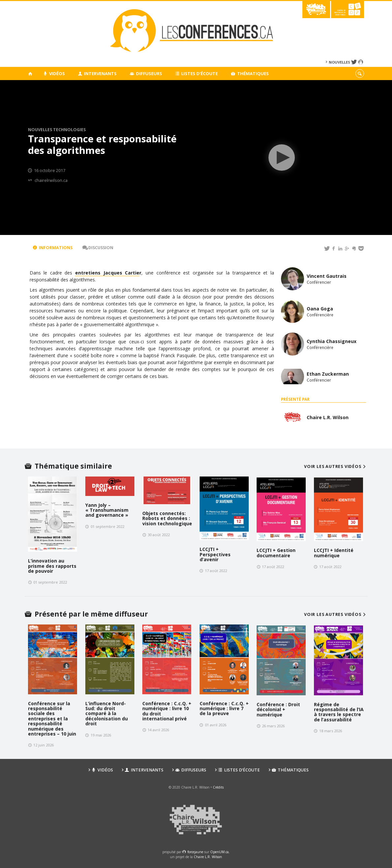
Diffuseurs (146, 73)
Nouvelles (339, 62)
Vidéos (54, 73)
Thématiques (250, 73)
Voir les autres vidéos (336, 466)
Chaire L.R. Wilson (208, 857)
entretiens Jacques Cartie (107, 273)
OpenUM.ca (219, 852)
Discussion (98, 248)
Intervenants (98, 73)
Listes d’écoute (197, 73)
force (195, 852)
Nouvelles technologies (57, 130)
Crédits (218, 787)
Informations (53, 248)
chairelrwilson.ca (51, 180)
